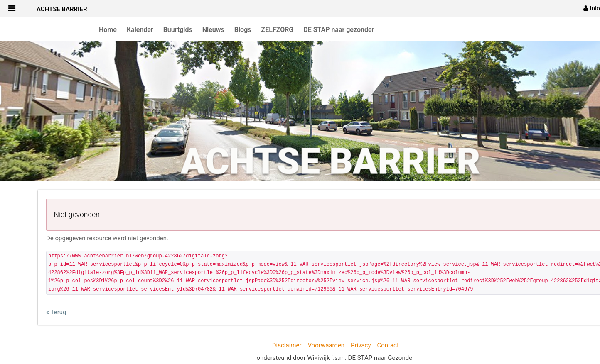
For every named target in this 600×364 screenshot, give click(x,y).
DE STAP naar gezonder (339, 30)
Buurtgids (178, 30)
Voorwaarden (326, 345)
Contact (388, 345)
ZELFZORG (278, 30)
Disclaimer (287, 345)
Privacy (361, 345)
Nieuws (213, 30)
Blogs (243, 30)
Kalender (140, 30)
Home (108, 30)
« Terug (56, 312)
